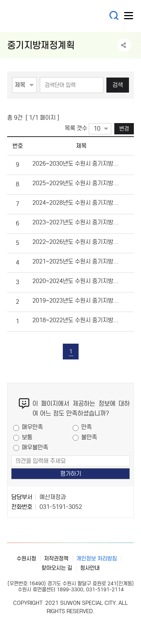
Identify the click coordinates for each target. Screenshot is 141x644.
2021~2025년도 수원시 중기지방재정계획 (76, 261)
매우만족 (32, 427)
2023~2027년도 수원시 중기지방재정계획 (76, 222)
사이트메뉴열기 (129, 17)
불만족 (89, 437)
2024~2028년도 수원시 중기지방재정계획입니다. (76, 203)
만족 (86, 427)
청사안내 (90, 568)
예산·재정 (52, 16)
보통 (27, 437)
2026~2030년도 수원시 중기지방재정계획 (76, 164)
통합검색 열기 (114, 16)
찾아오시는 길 (57, 568)
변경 (124, 129)
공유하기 (124, 45)
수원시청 (26, 559)
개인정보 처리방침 (97, 559)
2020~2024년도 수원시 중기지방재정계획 (76, 281)
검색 (118, 85)
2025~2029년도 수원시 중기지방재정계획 (76, 183)
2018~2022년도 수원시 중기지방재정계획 (76, 320)
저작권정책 (56, 559)
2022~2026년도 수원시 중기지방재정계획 (76, 242)
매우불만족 (35, 447)
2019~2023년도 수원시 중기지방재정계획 (76, 301)
